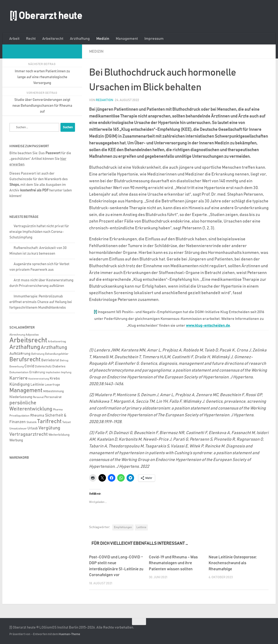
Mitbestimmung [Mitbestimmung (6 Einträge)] (53, 391)
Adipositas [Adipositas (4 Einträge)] (32, 335)
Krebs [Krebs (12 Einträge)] (55, 379)
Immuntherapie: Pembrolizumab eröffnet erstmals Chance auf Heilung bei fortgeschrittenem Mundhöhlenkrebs (41, 302)
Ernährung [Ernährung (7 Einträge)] (37, 372)
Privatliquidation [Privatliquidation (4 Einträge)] (19, 416)
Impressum (154, 39)
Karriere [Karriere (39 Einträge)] (19, 378)
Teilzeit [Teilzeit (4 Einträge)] (67, 422)
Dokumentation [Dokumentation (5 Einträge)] (19, 372)
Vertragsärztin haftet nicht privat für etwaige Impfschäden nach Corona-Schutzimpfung (39, 232)
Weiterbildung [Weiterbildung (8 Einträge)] (59, 435)
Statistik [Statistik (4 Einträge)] (32, 422)
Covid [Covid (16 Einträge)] (29, 366)
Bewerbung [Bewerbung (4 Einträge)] (17, 367)
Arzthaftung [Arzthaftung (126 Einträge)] (25, 347)
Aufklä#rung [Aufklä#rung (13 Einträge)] (20, 354)
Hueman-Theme (69, 634)
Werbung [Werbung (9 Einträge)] (16, 440)
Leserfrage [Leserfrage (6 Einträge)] (52, 385)
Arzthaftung (80, 39)
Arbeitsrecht (53, 39)
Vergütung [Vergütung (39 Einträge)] (49, 428)
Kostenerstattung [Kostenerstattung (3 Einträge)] (39, 379)
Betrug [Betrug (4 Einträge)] (64, 360)
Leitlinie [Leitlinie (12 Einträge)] (37, 385)
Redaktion (105, 100)
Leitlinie (141, 527)
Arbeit (14, 39)
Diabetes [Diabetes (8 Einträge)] (59, 366)
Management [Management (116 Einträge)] (26, 390)
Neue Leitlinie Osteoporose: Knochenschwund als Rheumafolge (233, 563)
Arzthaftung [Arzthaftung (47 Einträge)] (54, 347)
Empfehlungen (123, 527)
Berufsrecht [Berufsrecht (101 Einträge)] (25, 360)
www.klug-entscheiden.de (208, 326)
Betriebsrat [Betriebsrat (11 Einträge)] (50, 360)
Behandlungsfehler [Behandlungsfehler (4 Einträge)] (57, 354)
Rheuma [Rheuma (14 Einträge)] (37, 415)
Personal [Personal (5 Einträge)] (38, 397)
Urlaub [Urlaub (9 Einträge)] (33, 428)
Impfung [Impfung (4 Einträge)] (66, 372)
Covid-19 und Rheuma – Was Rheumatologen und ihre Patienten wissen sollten (173, 563)
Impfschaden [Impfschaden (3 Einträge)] (53, 373)
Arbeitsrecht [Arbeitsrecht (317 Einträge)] (28, 340)
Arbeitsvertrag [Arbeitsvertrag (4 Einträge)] (57, 342)
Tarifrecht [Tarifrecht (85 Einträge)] (49, 421)
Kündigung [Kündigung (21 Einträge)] (20, 384)
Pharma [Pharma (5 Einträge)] (58, 410)
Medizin (103, 39)
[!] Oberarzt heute (46, 16)
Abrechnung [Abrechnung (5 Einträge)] (17, 335)
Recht (31, 39)
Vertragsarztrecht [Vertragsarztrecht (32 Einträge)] (29, 434)
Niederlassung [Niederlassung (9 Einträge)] (21, 397)
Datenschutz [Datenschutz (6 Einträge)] (43, 367)
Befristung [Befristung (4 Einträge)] (38, 354)
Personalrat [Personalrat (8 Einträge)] (53, 397)
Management (127, 39)
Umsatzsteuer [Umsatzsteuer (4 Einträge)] (18, 429)
